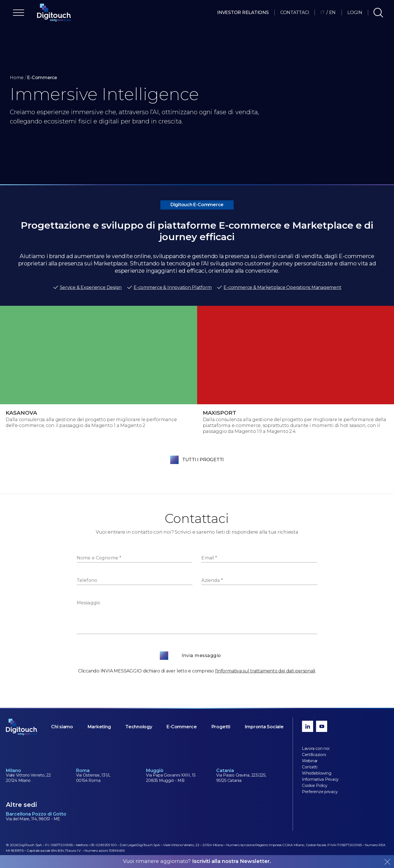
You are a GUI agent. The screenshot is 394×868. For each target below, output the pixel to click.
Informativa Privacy (320, 779)
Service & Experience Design (87, 288)
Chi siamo (62, 727)
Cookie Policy (315, 786)
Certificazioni (314, 755)
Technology (139, 727)
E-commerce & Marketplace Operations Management (279, 288)
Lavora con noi (316, 748)
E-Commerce (182, 727)
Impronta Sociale (264, 727)
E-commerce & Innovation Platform (169, 288)
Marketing (99, 727)
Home (17, 78)
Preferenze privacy (320, 792)
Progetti (221, 727)
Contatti (310, 767)
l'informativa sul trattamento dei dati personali (265, 671)
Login (355, 12)
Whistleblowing (317, 773)
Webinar (310, 761)
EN (332, 12)
